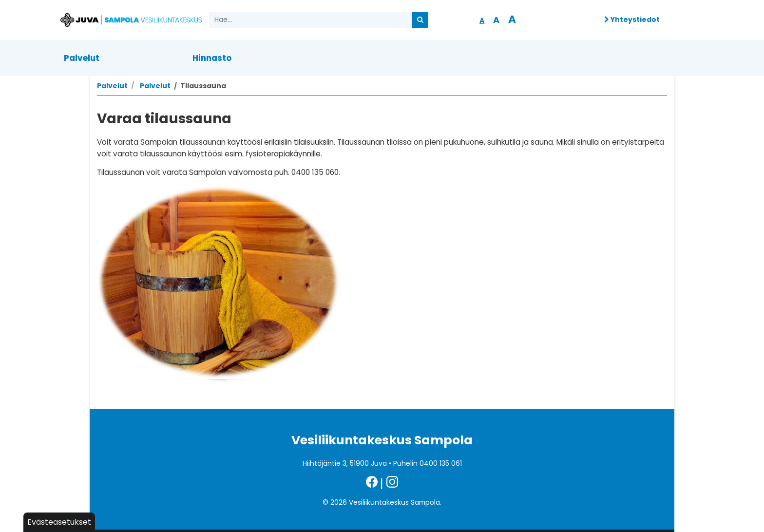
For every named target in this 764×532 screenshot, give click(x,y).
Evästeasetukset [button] (59, 522)
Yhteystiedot (632, 19)
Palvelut (82, 58)
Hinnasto (212, 58)
